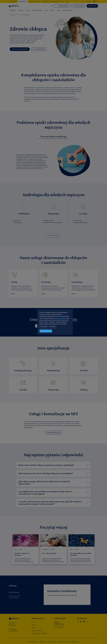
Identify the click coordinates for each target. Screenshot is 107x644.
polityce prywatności (60, 318)
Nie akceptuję (44, 327)
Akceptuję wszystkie (46, 331)
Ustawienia (53, 327)
